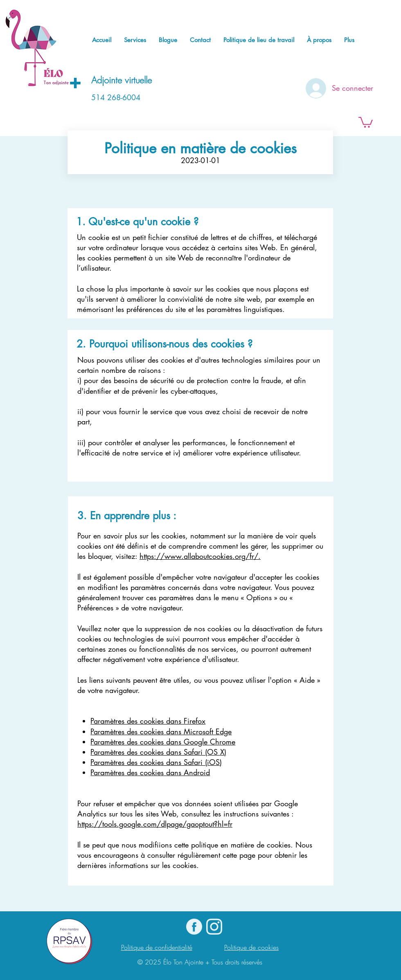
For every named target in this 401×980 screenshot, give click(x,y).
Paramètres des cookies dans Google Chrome (163, 742)
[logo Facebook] (194, 927)
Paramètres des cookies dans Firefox (148, 721)
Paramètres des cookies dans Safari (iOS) (156, 762)
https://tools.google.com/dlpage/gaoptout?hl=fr (155, 824)
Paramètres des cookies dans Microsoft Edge (161, 731)
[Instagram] (214, 927)
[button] (366, 122)
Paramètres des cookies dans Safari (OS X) (158, 752)
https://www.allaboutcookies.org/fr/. (200, 556)
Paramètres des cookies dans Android (150, 772)
